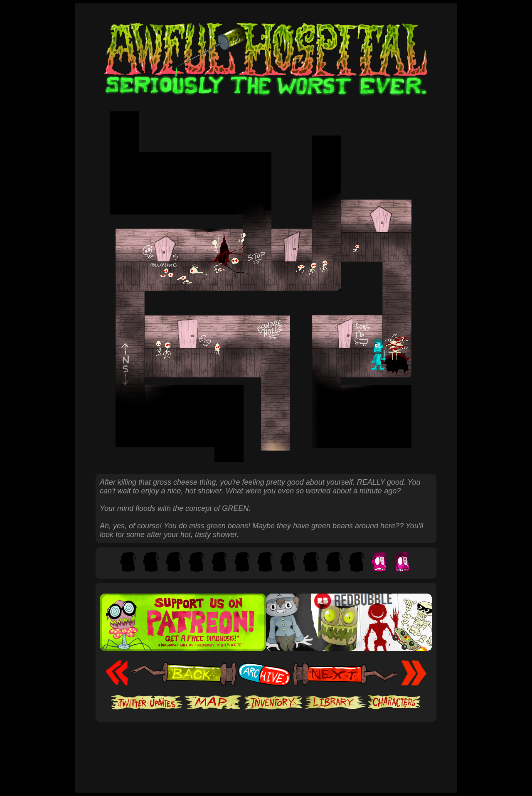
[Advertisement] (266, 747)
